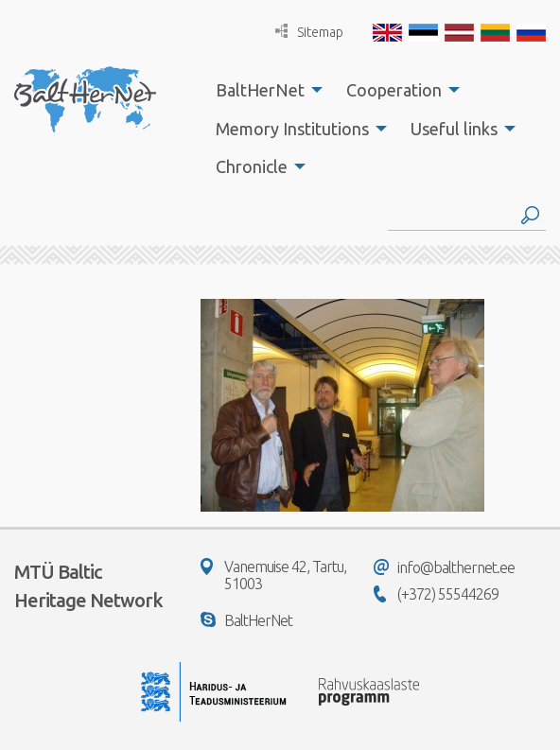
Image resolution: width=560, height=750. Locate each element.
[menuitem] (264, 90)
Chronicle (252, 166)
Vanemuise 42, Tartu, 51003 (273, 575)
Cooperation (394, 90)
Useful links (454, 129)
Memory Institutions (292, 129)
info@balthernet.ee (444, 567)
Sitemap (309, 32)
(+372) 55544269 (436, 594)
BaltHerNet (260, 90)
